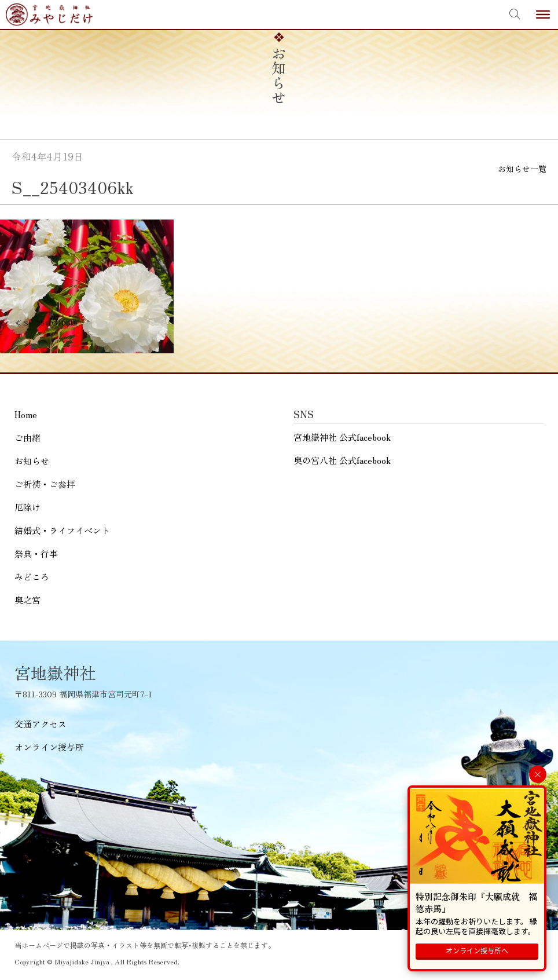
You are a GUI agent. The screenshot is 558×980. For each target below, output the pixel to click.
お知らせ (32, 461)
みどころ (32, 577)
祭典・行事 (36, 553)
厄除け (27, 507)
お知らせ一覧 (522, 169)
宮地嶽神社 (49, 14)
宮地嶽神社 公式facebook (342, 437)
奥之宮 (27, 600)
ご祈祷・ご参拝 (45, 484)
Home (26, 414)
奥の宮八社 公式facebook (342, 460)
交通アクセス (41, 724)
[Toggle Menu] (543, 14)
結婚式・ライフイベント (62, 530)
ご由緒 (27, 438)
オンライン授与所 (49, 747)
